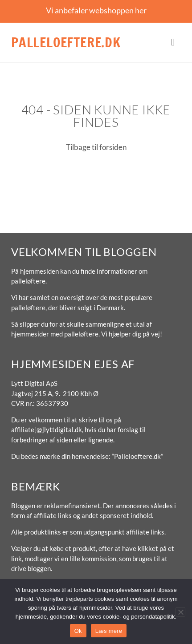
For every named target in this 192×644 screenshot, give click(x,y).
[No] (180, 612)
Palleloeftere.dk (66, 42)
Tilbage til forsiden (96, 147)
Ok (78, 631)
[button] (173, 43)
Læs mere (109, 631)
